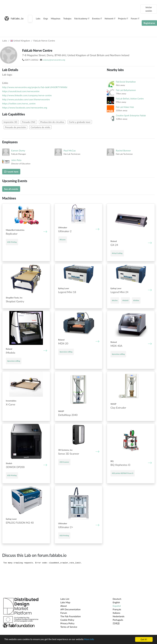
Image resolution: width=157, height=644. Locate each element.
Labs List (65, 599)
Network (110, 18)
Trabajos (67, 18)
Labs (38, 18)
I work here (11, 172)
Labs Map (65, 602)
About (64, 606)
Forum (135, 18)
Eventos (97, 18)
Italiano (116, 613)
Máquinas (56, 18)
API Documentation (71, 609)
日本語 (116, 623)
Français (117, 609)
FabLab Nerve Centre (44, 41)
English (116, 602)
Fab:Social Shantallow (126, 82)
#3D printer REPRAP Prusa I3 (123, 473)
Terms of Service (69, 627)
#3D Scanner (64, 462)
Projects (123, 18)
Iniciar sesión (149, 9)
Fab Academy (82, 18)
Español (117, 606)
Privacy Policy (67, 623)
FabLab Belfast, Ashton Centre (130, 99)
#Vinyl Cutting (117, 253)
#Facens (63, 240)
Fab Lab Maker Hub (125, 107)
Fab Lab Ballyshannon (126, 90)
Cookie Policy (67, 620)
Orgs (46, 18)
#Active (115, 300)
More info (90, 640)
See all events (11, 189)
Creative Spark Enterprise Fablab (131, 116)
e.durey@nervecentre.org (54, 60)
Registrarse (149, 23)
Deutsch (117, 599)
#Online (136, 300)
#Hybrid (125, 300)
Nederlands (118, 616)
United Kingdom (20, 41)
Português (118, 620)
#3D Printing (12, 242)
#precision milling (14, 361)
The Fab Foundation (71, 616)
